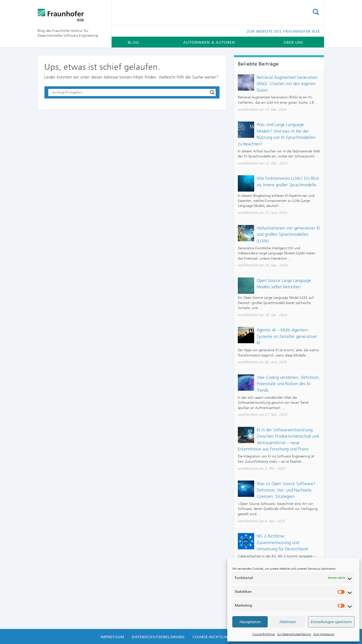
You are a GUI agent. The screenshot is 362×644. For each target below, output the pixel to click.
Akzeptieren (250, 622)
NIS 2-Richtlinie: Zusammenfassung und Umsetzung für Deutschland (282, 542)
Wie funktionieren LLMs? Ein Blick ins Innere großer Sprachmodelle (288, 182)
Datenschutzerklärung (158, 637)
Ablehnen (288, 622)
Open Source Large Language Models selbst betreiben (284, 284)
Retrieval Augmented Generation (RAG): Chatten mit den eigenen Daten (287, 84)
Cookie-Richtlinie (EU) (217, 637)
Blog (133, 42)
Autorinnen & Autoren (209, 42)
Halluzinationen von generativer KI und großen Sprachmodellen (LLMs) (288, 234)
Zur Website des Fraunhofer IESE (283, 31)
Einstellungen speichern (331, 622)
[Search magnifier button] (212, 92)
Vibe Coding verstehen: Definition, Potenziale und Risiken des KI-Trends (288, 384)
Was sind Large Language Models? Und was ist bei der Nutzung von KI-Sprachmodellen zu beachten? (277, 134)
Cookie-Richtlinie (264, 634)
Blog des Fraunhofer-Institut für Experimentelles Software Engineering (68, 33)
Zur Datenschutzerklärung (294, 634)
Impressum (112, 637)
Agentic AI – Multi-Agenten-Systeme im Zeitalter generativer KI (287, 336)
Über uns (294, 42)
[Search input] (130, 92)
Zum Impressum (324, 634)
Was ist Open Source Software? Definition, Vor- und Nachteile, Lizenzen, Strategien (286, 490)
